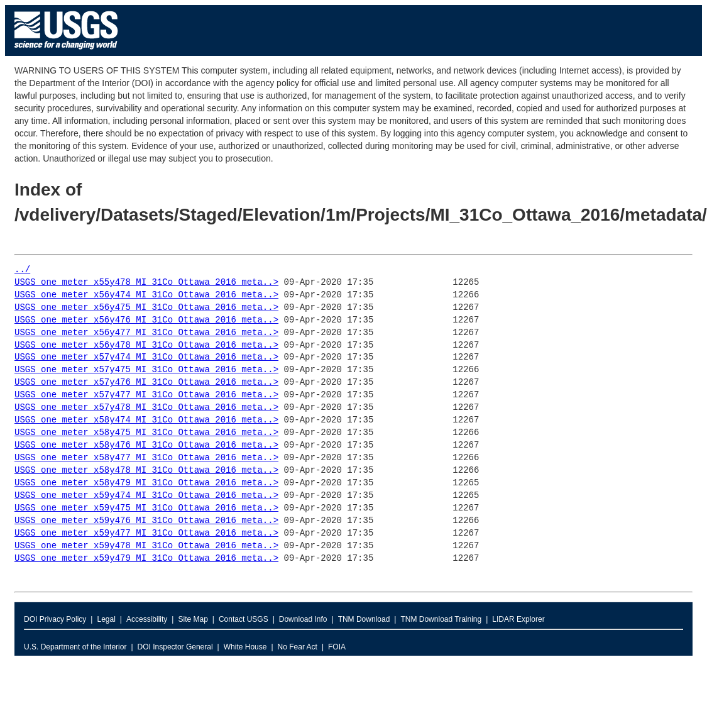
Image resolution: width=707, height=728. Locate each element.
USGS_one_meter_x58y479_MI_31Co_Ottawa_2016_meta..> (146, 483)
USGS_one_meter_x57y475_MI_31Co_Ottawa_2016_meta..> (146, 370)
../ (22, 270)
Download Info (303, 619)
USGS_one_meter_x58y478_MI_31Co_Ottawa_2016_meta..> (146, 471)
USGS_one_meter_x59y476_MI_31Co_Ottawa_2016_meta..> (146, 521)
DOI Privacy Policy (55, 619)
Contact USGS (244, 619)
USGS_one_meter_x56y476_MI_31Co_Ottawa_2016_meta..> (146, 320)
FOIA (337, 647)
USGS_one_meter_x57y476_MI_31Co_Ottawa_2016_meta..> (146, 383)
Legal (106, 619)
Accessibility (147, 619)
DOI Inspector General (175, 647)
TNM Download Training (441, 619)
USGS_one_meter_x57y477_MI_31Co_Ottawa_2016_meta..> (146, 395)
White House (245, 647)
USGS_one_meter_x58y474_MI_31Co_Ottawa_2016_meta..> (146, 420)
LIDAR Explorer (518, 619)
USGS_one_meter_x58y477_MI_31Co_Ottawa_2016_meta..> (146, 458)
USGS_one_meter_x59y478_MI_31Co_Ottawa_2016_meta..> (146, 546)
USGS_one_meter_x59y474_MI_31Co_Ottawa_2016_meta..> (146, 496)
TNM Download (364, 619)
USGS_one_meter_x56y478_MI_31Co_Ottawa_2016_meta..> (146, 345)
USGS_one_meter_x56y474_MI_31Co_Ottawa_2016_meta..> (146, 295)
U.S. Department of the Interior (75, 647)
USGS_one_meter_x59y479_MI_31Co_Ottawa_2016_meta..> (146, 559)
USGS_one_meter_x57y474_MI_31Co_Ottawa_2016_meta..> (146, 357)
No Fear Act (298, 647)
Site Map (193, 619)
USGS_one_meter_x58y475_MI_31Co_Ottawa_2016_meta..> (146, 433)
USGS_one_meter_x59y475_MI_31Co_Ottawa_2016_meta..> (146, 508)
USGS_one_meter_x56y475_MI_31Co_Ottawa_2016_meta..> (146, 308)
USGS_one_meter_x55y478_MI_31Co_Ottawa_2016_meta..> (146, 283)
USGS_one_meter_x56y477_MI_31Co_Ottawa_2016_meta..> (146, 333)
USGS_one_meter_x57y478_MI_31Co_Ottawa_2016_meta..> (146, 408)
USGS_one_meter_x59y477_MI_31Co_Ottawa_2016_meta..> (146, 533)
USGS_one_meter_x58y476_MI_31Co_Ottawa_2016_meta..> (146, 445)
